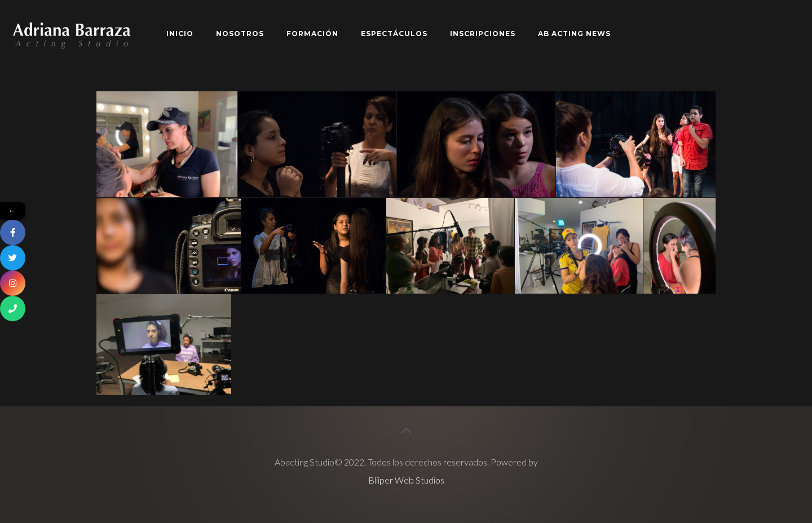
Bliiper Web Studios (406, 480)
